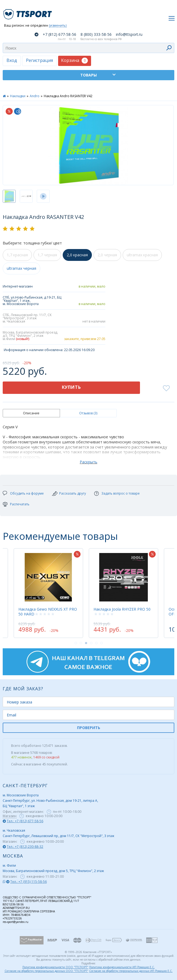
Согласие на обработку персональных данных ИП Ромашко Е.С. (131, 971)
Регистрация (39, 60)
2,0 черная (107, 255)
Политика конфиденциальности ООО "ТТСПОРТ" (55, 967)
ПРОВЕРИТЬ (89, 728)
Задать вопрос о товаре (121, 493)
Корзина (74, 60)
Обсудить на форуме (27, 493)
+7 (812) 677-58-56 (59, 34)
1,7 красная (17, 255)
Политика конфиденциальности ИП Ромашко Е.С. (122, 967)
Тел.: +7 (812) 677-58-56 (25, 821)
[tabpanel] (123, 593)
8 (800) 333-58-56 (96, 34)
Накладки (18, 96)
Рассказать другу (73, 493)
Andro (35, 96)
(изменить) (58, 26)
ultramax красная (142, 255)
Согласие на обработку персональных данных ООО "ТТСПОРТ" (46, 971)
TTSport (28, 12)
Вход (12, 60)
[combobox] (88, 48)
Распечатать (20, 504)
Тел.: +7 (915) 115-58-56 (29, 882)
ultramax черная (21, 268)
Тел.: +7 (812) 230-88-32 (25, 847)
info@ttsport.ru (129, 34)
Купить (71, 387)
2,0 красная (77, 255)
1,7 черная (47, 255)
